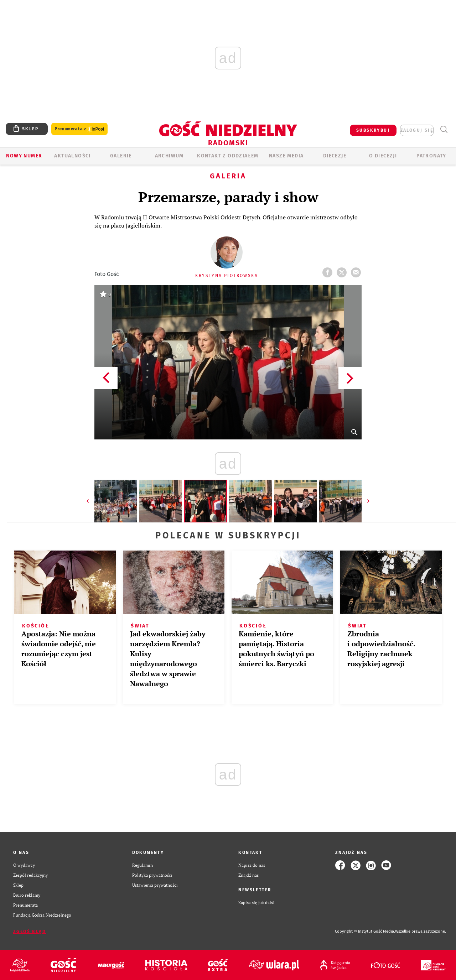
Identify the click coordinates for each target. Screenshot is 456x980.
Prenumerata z (79, 129)
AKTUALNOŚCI (72, 156)
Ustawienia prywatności (155, 885)
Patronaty (431, 156)
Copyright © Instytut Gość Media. (365, 931)
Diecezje (335, 156)
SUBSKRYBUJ (373, 130)
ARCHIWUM (169, 156)
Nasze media (286, 156)
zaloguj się (417, 130)
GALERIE (121, 156)
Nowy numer (24, 156)
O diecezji (383, 156)
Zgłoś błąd (30, 932)
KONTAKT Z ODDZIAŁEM (228, 156)
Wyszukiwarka (444, 129)
